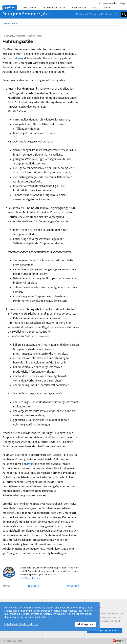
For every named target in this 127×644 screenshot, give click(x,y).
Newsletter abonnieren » (105, 630)
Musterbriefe (31, 7)
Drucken (33, 586)
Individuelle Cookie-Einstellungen (21, 624)
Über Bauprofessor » (30, 578)
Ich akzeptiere (85, 624)
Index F (15, 23)
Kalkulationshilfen (55, 7)
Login (123, 3)
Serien (108, 7)
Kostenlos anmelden (108, 3)
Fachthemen (79, 7)
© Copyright (73, 586)
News (95, 7)
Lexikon (10, 7)
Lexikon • (7, 23)
